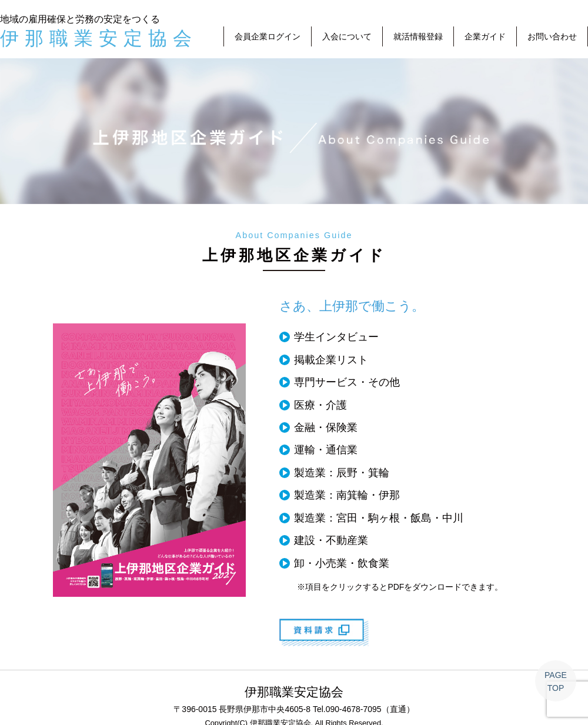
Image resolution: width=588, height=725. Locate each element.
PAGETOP (556, 681)
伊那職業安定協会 (99, 38)
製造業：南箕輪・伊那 (347, 495)
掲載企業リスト (331, 360)
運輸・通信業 (326, 450)
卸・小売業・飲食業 (342, 563)
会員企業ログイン (268, 36)
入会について (347, 36)
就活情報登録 (418, 36)
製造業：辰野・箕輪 (342, 473)
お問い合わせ (552, 36)
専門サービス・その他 (347, 382)
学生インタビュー (336, 337)
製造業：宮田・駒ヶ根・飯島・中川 (379, 518)
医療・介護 (320, 405)
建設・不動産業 (331, 540)
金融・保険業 (326, 427)
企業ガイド (485, 36)
